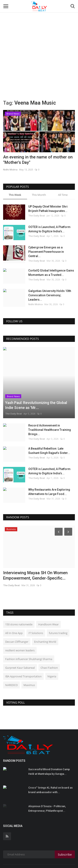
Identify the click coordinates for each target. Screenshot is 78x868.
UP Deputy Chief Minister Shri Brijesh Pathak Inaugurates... (48, 209)
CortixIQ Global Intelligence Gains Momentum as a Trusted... (51, 273)
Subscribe (65, 826)
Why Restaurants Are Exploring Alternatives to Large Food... (49, 463)
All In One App (14, 604)
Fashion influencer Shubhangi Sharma (29, 630)
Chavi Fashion (49, 639)
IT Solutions (36, 604)
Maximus (29, 656)
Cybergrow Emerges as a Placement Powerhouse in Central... (46, 252)
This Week (15, 195)
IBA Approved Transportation (23, 647)
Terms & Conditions (38, 852)
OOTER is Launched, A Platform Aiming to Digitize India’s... (49, 229)
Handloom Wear (48, 595)
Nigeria (52, 647)
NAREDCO (11, 656)
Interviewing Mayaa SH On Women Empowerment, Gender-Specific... (35, 547)
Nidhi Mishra (10, 169)
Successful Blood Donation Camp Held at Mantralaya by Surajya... (49, 743)
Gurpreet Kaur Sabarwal (20, 639)
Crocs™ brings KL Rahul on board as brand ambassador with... (50, 761)
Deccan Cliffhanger (17, 613)
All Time (63, 195)
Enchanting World (45, 613)
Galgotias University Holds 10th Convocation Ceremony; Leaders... (50, 295)
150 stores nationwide (19, 595)
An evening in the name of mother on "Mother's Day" (38, 160)
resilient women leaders (20, 621)
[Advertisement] (39, 41)
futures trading (58, 604)
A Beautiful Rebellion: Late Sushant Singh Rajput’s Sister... (49, 422)
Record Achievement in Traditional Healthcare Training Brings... (50, 401)
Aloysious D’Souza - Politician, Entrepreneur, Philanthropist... (47, 780)
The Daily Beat (37, 216)
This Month (39, 195)
